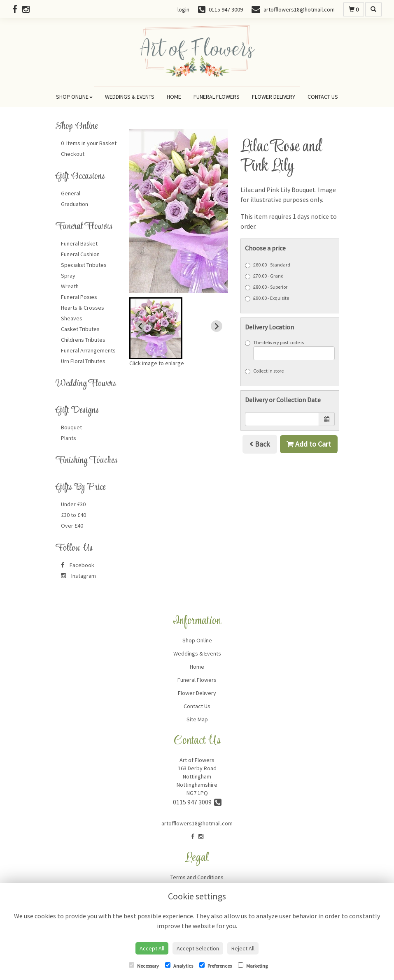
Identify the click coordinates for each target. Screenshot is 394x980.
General (71, 193)
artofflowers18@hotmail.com (197, 823)
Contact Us (323, 97)
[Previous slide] (141, 326)
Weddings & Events (130, 97)
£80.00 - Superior (266, 287)
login (183, 9)
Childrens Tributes (83, 340)
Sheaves (72, 318)
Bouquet (71, 427)
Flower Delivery (274, 97)
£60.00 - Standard (268, 265)
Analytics (179, 966)
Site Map (197, 719)
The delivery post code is (290, 350)
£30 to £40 (73, 515)
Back (260, 444)
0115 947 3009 (197, 802)
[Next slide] (217, 326)
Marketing (253, 966)
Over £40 (72, 526)
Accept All (152, 948)
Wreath (70, 286)
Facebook (78, 565)
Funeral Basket (79, 243)
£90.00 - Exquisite (267, 298)
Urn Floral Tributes (83, 361)
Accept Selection (198, 948)
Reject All (243, 948)
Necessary (144, 966)
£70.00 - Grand (264, 276)
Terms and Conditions (197, 877)
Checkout (73, 154)
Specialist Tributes (84, 265)
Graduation (75, 204)
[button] (156, 328)
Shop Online (74, 97)
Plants (69, 438)
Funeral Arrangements (88, 350)
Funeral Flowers (217, 97)
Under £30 (73, 504)
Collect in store (264, 371)
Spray (68, 276)
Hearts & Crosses (83, 308)
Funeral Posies (79, 297)
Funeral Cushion (80, 254)
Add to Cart (309, 444)
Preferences (216, 966)
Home (174, 97)
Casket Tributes (80, 329)
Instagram (78, 576)
